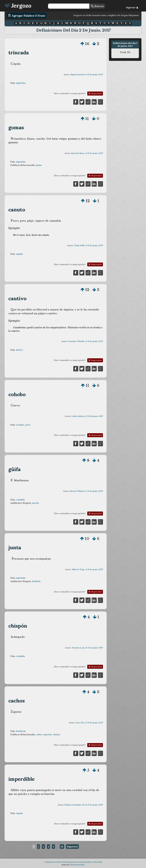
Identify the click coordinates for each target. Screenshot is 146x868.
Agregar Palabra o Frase (27, 15)
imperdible (22, 779)
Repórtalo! (95, 94)
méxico (19, 350)
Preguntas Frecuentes (76, 862)
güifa (15, 469)
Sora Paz (80, 723)
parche (36, 503)
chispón (18, 626)
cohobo (17, 394)
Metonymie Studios (77, 865)
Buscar (97, 6)
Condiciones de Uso (52, 862)
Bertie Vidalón (77, 491)
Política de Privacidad (94, 862)
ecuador (20, 425)
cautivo (17, 298)
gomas (16, 127)
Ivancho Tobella (76, 341)
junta (15, 547)
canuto (17, 210)
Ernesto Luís (78, 648)
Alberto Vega (78, 569)
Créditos (64, 862)
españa (19, 254)
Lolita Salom (78, 416)
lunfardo (36, 581)
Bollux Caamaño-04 (74, 805)
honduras (21, 731)
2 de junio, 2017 (95, 75)
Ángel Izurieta (77, 75)
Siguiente (72, 847)
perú (28, 425)
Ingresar (132, 8)
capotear (47, 735)
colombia (20, 500)
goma (39, 165)
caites (39, 735)
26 (62, 847)
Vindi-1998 (79, 246)
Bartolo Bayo (78, 153)
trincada (19, 53)
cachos (17, 701)
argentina (21, 83)
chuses (56, 735)
